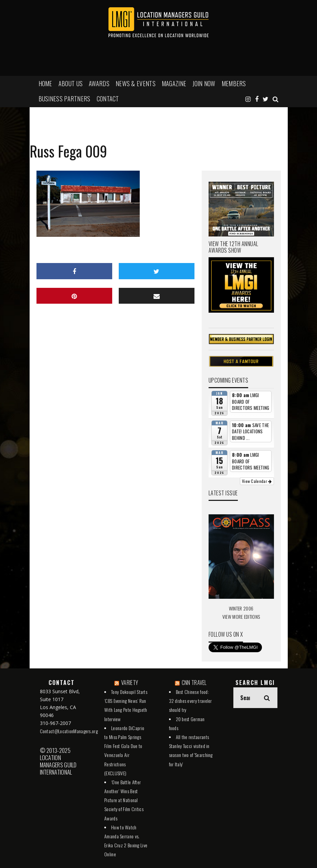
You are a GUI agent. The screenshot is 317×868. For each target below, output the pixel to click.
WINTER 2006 (241, 608)
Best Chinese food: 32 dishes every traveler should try (191, 701)
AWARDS (99, 83)
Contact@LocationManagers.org (69, 731)
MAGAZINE (174, 83)
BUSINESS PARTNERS (65, 99)
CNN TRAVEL (194, 683)
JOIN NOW (204, 83)
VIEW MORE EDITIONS (241, 617)
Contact (108, 99)
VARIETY (130, 683)
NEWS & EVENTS (136, 83)
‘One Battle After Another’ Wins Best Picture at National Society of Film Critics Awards (124, 800)
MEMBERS (234, 83)
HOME (45, 83)
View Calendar (257, 481)
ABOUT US (71, 83)
